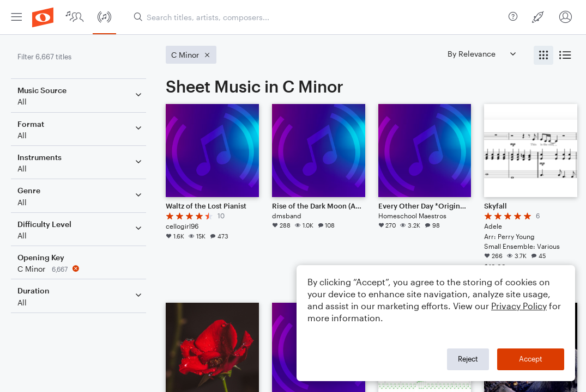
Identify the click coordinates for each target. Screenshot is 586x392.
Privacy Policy (519, 306)
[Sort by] (481, 54)
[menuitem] (16, 17)
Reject (468, 359)
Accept (531, 359)
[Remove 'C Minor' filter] (81, 269)
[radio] (543, 55)
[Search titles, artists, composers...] (317, 17)
